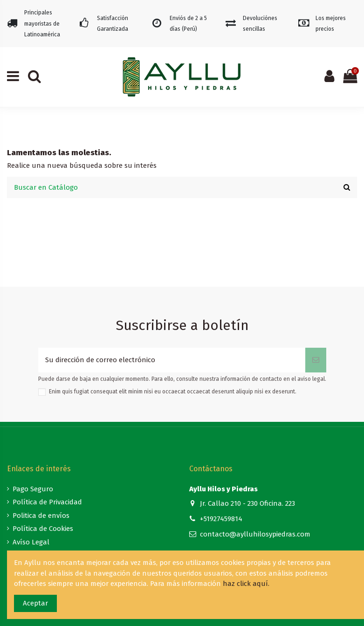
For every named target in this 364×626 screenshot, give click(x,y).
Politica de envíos (41, 516)
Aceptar (35, 603)
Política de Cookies (43, 529)
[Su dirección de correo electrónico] (172, 360)
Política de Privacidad (47, 502)
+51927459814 (221, 519)
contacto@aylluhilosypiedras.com (255, 534)
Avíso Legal (31, 542)
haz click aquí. (246, 584)
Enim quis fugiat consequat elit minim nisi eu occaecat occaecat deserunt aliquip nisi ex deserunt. (173, 392)
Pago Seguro (33, 489)
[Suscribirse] (316, 360)
